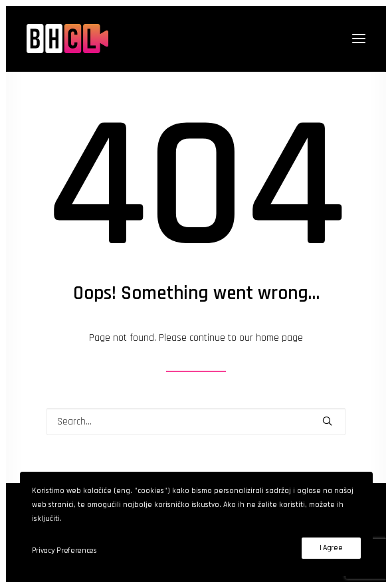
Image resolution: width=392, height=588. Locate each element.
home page (279, 338)
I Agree (331, 548)
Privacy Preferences (64, 550)
